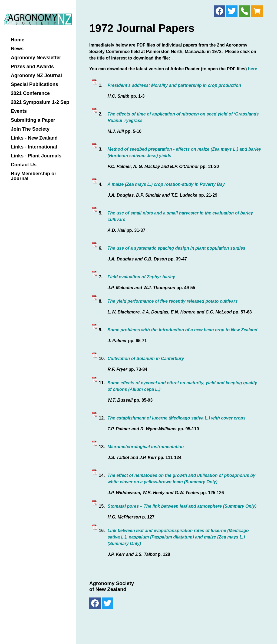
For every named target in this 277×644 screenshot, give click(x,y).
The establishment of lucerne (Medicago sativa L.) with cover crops (177, 418)
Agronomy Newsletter (36, 58)
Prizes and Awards (32, 67)
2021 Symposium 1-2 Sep (40, 102)
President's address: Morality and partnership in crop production (174, 85)
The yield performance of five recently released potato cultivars (173, 301)
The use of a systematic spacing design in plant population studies (177, 248)
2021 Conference (30, 93)
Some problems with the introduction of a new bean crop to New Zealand (183, 330)
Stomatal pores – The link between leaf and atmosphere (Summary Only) (182, 506)
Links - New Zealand (34, 138)
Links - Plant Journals (36, 156)
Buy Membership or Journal (34, 176)
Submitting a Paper (33, 120)
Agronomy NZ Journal (36, 76)
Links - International (34, 147)
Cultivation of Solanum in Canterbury (146, 359)
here (253, 69)
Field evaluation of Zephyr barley (141, 277)
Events (19, 111)
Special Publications (34, 85)
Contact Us (24, 165)
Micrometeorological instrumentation (146, 447)
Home (18, 40)
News (17, 49)
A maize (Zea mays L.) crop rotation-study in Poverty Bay (166, 184)
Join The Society (30, 129)
